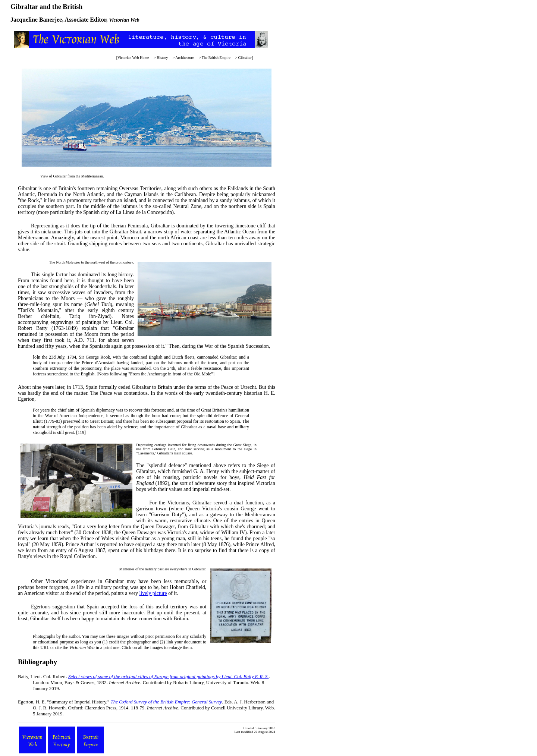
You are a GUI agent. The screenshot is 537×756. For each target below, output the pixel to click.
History (162, 58)
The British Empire (216, 58)
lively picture (153, 593)
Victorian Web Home (133, 58)
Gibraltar (245, 58)
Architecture (185, 58)
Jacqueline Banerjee (36, 20)
